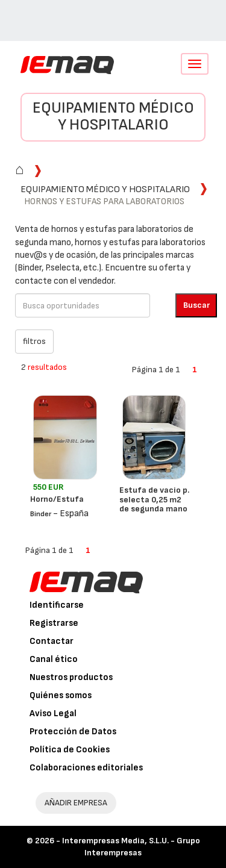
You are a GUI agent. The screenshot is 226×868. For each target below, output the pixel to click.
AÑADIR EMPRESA (76, 803)
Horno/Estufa (57, 499)
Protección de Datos (73, 732)
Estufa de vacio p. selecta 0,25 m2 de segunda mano (154, 499)
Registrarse (54, 623)
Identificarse (57, 605)
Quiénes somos (61, 695)
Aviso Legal (53, 713)
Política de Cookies (70, 750)
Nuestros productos (71, 677)
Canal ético (54, 659)
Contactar (52, 641)
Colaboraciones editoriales (86, 768)
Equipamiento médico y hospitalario (113, 117)
